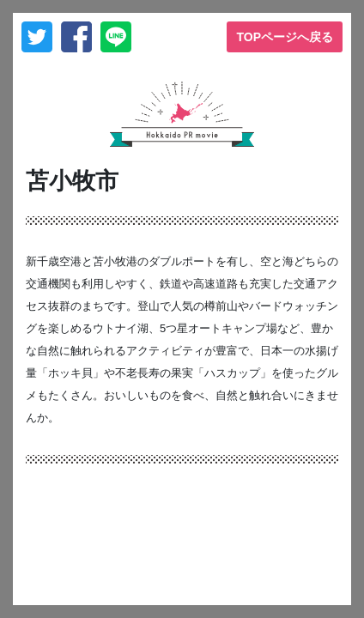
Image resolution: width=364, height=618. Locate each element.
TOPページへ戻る (285, 37)
